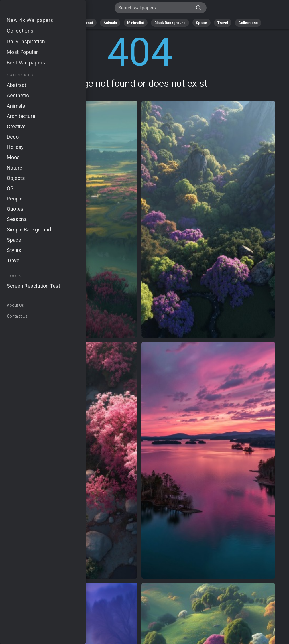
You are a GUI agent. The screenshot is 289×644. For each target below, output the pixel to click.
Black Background (170, 23)
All (44, 23)
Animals (110, 23)
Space (201, 23)
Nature (62, 23)
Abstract (86, 23)
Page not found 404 (34, 9)
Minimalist (136, 23)
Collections (248, 23)
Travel (223, 23)
